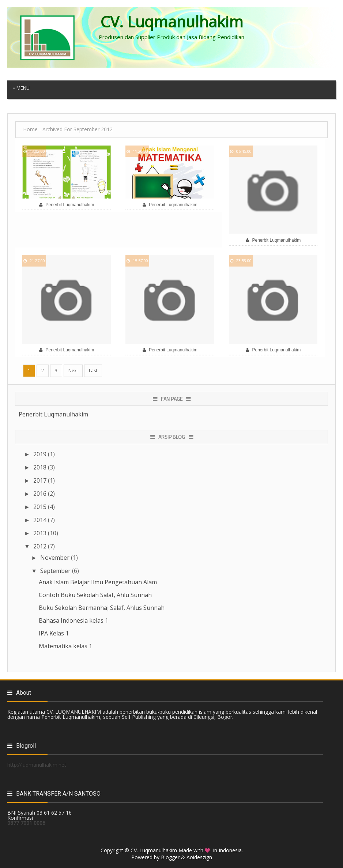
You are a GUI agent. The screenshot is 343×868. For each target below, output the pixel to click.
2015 (41, 507)
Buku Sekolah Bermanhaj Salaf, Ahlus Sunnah (102, 608)
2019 (41, 454)
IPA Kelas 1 (54, 633)
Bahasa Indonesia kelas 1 (73, 620)
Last (93, 371)
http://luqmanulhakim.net (37, 765)
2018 (41, 467)
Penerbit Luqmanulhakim (53, 414)
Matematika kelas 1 (65, 646)
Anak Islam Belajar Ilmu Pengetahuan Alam (98, 582)
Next (73, 371)
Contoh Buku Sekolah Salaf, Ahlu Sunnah (95, 595)
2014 (41, 520)
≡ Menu (21, 88)
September (56, 571)
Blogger (170, 857)
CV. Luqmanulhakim (154, 850)
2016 (41, 494)
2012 (41, 546)
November (56, 558)
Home (30, 129)
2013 (41, 533)
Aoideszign (199, 857)
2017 (41, 480)
